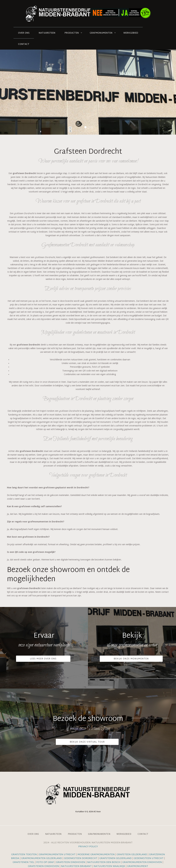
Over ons (24, 33)
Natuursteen (47, 33)
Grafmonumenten (101, 33)
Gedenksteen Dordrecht (81, 858)
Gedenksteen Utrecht (149, 858)
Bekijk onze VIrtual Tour (87, 742)
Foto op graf (45, 862)
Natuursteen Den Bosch (104, 862)
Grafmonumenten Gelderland (42, 858)
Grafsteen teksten (24, 855)
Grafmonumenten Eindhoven (142, 862)
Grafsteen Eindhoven (71, 862)
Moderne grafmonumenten (96, 855)
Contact (24, 44)
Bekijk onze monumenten (131, 659)
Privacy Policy (88, 847)
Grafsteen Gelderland (132, 855)
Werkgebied (131, 33)
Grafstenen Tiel (23, 862)
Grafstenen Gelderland (116, 858)
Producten (72, 33)
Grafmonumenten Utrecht (57, 855)
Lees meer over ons (43, 659)
